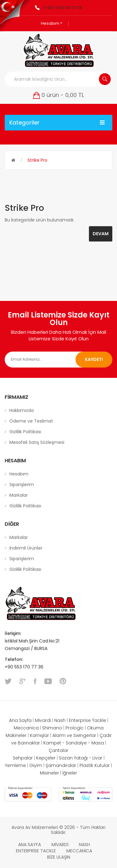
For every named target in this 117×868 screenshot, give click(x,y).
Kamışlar (39, 735)
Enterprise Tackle (88, 720)
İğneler (70, 773)
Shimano (52, 728)
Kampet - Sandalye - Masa (74, 743)
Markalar (19, 495)
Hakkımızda (22, 410)
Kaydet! (94, 359)
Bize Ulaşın (59, 857)
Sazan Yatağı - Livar (81, 758)
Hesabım (52, 23)
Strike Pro (37, 160)
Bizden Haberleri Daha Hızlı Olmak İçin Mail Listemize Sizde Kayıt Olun (58, 335)
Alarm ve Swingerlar (74, 735)
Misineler (49, 773)
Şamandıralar (61, 765)
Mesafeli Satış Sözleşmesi (37, 442)
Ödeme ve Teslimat (31, 421)
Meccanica (26, 728)
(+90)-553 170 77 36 (62, 8)
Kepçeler (46, 758)
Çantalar (58, 750)
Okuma (95, 728)
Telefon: (15, 659)
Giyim (36, 765)
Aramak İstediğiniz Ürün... (105, 79)
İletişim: (13, 633)
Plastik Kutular (95, 765)
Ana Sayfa (20, 720)
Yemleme (15, 765)
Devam (101, 234)
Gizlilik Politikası (25, 432)
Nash (60, 720)
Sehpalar (23, 758)
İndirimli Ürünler (26, 548)
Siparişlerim (22, 485)
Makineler (16, 735)
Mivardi (43, 720)
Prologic (75, 728)
